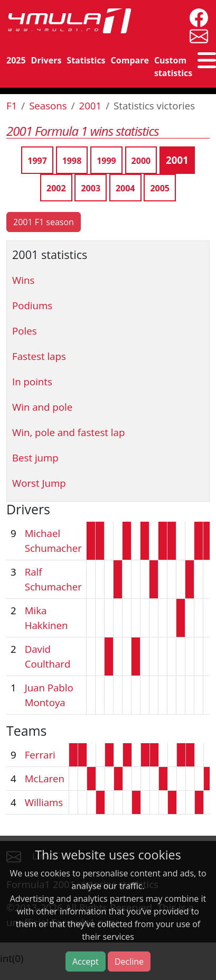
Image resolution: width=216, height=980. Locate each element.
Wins (23, 280)
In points (32, 381)
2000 (141, 161)
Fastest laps (39, 356)
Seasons (48, 105)
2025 (16, 60)
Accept (86, 961)
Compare (130, 60)
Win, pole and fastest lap (68, 432)
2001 (91, 105)
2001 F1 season (44, 222)
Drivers (46, 60)
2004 (125, 188)
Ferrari (40, 755)
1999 (106, 161)
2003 (91, 188)
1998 (72, 161)
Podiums (32, 305)
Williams (44, 802)
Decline (129, 961)
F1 (12, 105)
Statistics (86, 60)
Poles (25, 331)
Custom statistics (173, 67)
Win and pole (42, 407)
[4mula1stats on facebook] (196, 17)
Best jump (35, 457)
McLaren (45, 778)
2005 (160, 188)
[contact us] (196, 35)
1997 (37, 161)
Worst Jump (39, 483)
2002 (56, 188)
